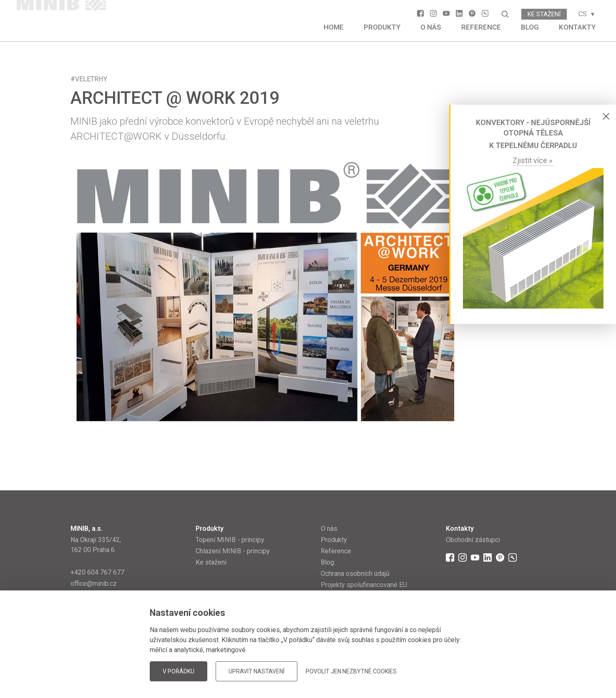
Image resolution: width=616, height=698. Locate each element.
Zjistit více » (533, 160)
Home (334, 27)
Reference (481, 27)
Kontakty (577, 27)
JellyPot (532, 671)
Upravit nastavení (256, 671)
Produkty (382, 27)
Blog (530, 27)
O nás (431, 27)
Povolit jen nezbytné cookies (351, 671)
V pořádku (179, 671)
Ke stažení (544, 14)
